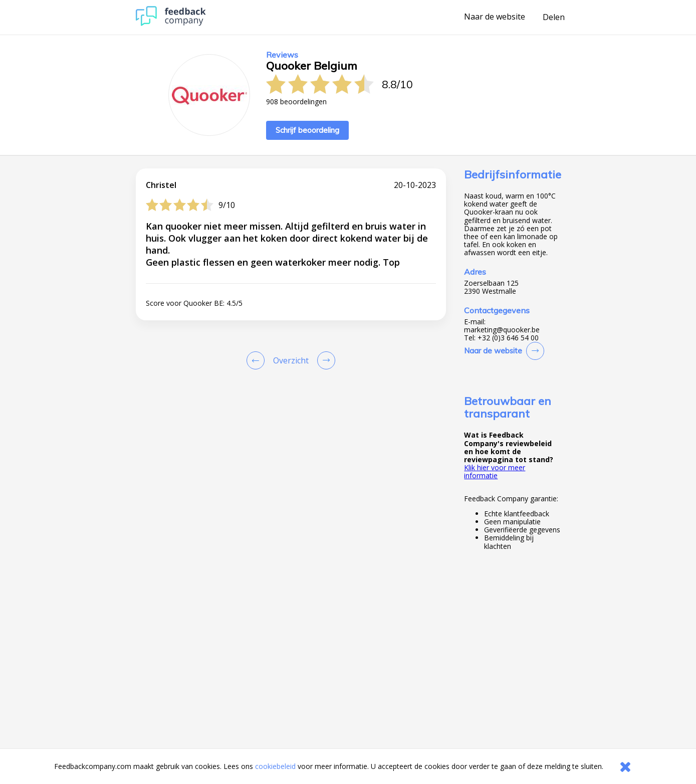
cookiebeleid (275, 766)
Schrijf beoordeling (307, 130)
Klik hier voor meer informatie (495, 471)
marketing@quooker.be (502, 330)
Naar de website (495, 17)
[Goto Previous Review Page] (258, 360)
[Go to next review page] (324, 360)
